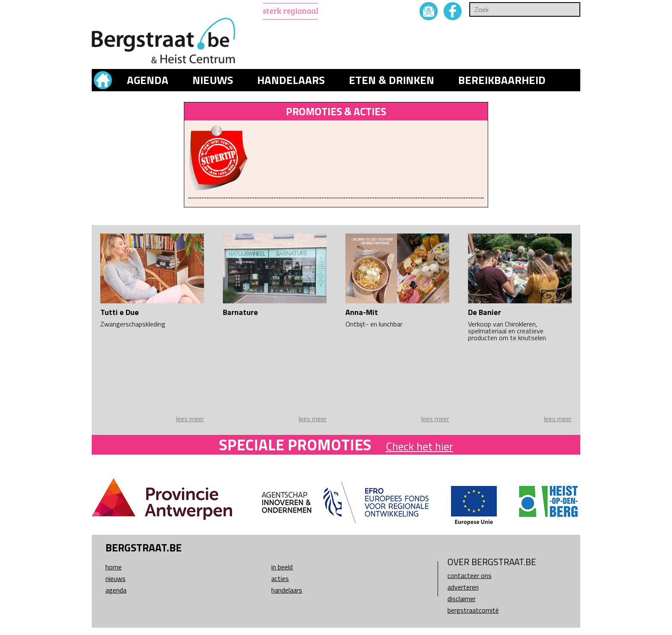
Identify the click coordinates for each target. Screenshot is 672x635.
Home (114, 567)
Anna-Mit (362, 312)
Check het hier (419, 446)
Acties (280, 578)
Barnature (240, 312)
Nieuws (213, 80)
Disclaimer (462, 599)
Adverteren (463, 587)
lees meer (190, 419)
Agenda (148, 80)
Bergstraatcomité (473, 610)
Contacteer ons (469, 575)
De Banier (484, 312)
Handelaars (291, 80)
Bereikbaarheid (502, 80)
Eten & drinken (391, 80)
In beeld (282, 567)
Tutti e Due (120, 312)
